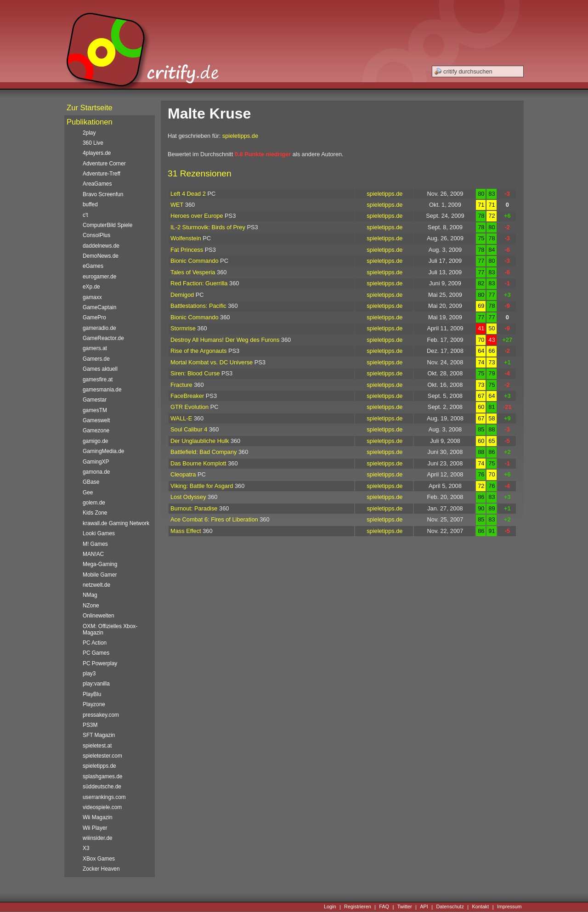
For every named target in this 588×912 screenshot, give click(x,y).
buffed (90, 204)
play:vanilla (96, 684)
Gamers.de (96, 359)
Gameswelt (96, 420)
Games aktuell (100, 369)
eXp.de (91, 287)
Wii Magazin (98, 817)
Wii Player (95, 828)
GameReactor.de (103, 338)
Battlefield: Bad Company (204, 452)
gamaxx (92, 297)
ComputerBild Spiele (107, 225)
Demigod (182, 295)
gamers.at (95, 348)
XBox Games (99, 859)
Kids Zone (95, 513)
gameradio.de (99, 328)
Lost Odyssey (188, 497)
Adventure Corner (104, 164)
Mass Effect (186, 531)
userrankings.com (104, 797)
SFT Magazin (99, 735)
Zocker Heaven (101, 869)
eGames (93, 266)
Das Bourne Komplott (198, 463)
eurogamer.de (99, 277)
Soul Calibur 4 (189, 429)
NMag (90, 595)
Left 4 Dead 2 (188, 194)
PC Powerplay (100, 663)
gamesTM (95, 410)
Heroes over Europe (197, 216)
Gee (88, 493)
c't (85, 215)
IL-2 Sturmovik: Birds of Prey (208, 227)
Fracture (181, 385)
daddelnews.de (101, 246)
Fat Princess (187, 250)
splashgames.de (102, 776)
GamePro (94, 317)
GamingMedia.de (103, 451)
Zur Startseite (90, 108)
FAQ (384, 907)
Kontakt (480, 907)
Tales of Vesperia (193, 272)
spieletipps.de (240, 136)
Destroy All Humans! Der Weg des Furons (225, 340)
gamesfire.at (98, 380)
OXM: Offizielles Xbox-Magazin (110, 629)
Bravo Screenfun (103, 194)
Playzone (94, 704)
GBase (91, 482)
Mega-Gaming (100, 564)
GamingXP (96, 462)
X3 (86, 848)
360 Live (93, 143)
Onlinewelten (99, 616)
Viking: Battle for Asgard (202, 486)
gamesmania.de (102, 390)
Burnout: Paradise (194, 508)
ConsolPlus (96, 235)
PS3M (90, 725)
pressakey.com (101, 715)
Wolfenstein (186, 238)
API (424, 907)
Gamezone (96, 431)
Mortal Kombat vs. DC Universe (212, 362)
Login (330, 907)
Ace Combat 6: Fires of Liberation (214, 519)
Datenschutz (450, 907)
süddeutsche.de (102, 787)
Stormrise (183, 328)
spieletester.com (102, 756)
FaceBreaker (187, 396)
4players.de (97, 153)
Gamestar (95, 400)
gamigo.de (95, 441)
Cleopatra (183, 474)
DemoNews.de (101, 256)
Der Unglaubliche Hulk (200, 441)
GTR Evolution (189, 407)
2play (89, 133)
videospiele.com (102, 807)
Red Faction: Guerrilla (199, 283)
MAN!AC (93, 554)
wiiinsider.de (98, 838)
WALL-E (181, 418)
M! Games (95, 544)
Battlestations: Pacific (198, 306)
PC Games (96, 653)
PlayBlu (92, 694)
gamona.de (96, 472)
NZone (91, 606)
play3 (89, 674)
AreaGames (97, 184)
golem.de (94, 503)
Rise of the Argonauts (198, 351)
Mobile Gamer (100, 575)
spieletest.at (97, 746)
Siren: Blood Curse (195, 373)
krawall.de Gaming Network (116, 523)
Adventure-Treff (102, 174)
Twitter (405, 907)
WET (177, 205)
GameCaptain (99, 307)
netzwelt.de (96, 585)
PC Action (95, 643)
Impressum (509, 907)
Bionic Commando (195, 261)
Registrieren (358, 907)
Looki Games (99, 533)
